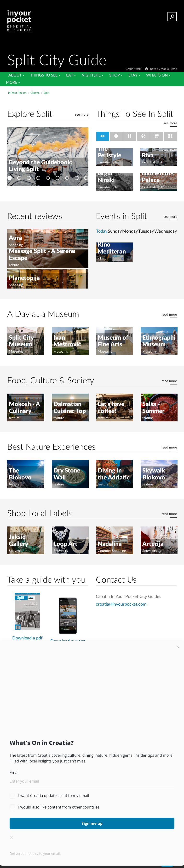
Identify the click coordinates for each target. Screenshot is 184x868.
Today (102, 231)
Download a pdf (27, 638)
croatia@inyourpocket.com (121, 604)
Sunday (115, 231)
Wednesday (166, 231)
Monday (130, 231)
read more (169, 315)
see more (82, 115)
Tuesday (146, 231)
